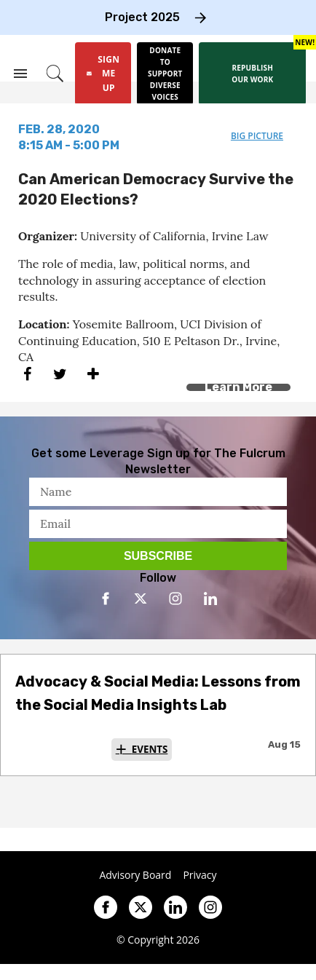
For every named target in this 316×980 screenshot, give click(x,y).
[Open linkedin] (210, 598)
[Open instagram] (175, 598)
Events (150, 749)
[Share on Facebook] (27, 375)
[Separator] (93, 375)
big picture (257, 136)
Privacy (200, 875)
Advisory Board (135, 875)
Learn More (238, 387)
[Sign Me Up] (103, 74)
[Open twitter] (141, 598)
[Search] (55, 74)
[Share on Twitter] (60, 375)
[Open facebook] (106, 598)
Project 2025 (142, 17)
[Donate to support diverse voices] (165, 74)
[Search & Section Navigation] (20, 74)
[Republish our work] (252, 74)
